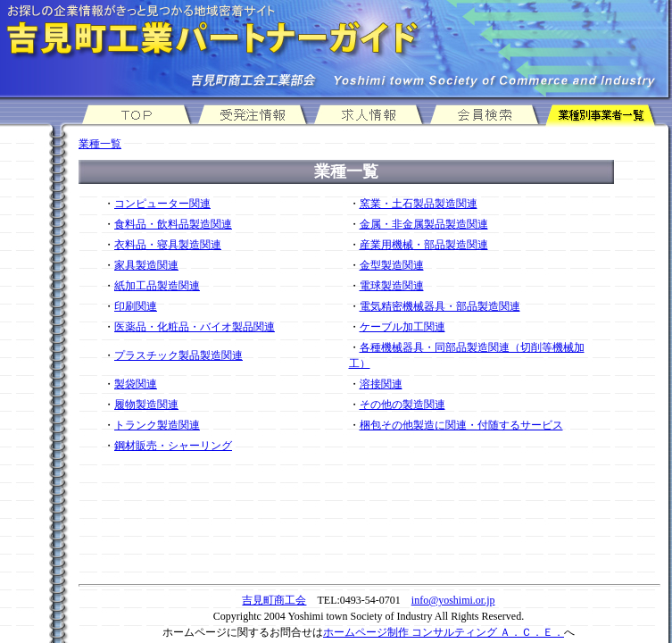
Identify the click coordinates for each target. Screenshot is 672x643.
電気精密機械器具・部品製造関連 (440, 306)
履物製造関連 (146, 405)
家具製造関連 (146, 265)
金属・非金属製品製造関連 (424, 224)
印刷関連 (136, 306)
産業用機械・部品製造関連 (424, 245)
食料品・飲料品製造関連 (173, 224)
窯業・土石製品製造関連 (419, 204)
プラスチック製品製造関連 (178, 355)
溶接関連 (381, 384)
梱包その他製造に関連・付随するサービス (461, 425)
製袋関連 (136, 384)
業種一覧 (100, 144)
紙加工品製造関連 (157, 286)
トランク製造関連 (157, 425)
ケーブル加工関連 (402, 327)
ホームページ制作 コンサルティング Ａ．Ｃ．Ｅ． (444, 632)
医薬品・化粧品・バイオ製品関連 (195, 327)
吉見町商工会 (274, 600)
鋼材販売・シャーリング (173, 446)
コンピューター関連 (162, 204)
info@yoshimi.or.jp (453, 600)
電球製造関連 (392, 286)
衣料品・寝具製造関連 (168, 245)
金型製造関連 (392, 265)
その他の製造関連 (402, 405)
